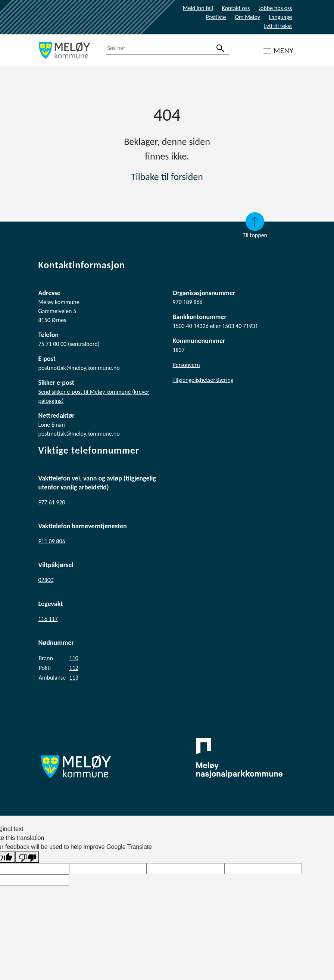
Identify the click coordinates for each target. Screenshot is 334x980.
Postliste (216, 17)
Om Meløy (247, 17)
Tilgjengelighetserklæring (203, 380)
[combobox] (167, 48)
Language (281, 17)
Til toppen (255, 225)
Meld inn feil (198, 8)
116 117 (48, 619)
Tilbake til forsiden (167, 177)
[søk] (221, 48)
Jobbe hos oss (275, 8)
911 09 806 (52, 541)
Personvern (186, 365)
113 (74, 678)
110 (74, 658)
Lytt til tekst (278, 26)
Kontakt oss (236, 8)
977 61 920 (52, 502)
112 (74, 668)
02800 (46, 580)
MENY (284, 50)
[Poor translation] (27, 857)
